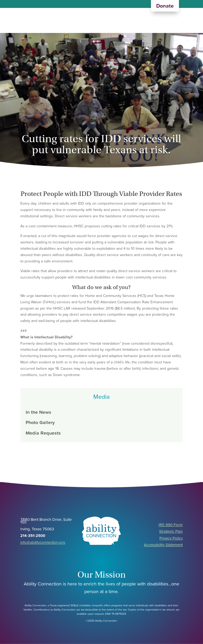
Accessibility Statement (163, 545)
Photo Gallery (40, 422)
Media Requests (43, 433)
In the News (38, 412)
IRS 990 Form (171, 525)
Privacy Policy (171, 538)
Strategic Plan (171, 531)
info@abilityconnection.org (43, 542)
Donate (165, 6)
